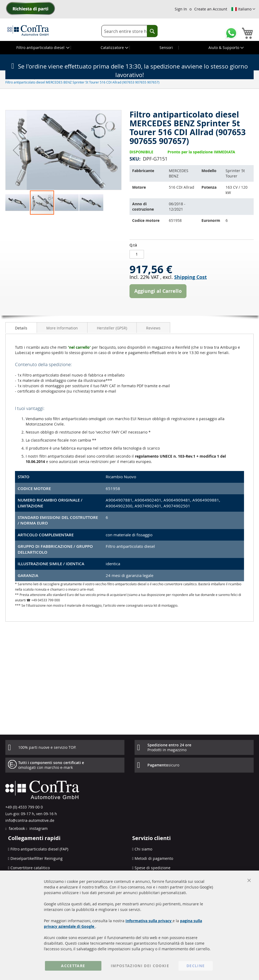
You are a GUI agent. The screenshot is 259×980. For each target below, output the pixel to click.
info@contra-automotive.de (30, 820)
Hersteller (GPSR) (112, 328)
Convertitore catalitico (30, 868)
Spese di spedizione (153, 868)
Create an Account (211, 9)
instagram (38, 828)
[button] (243, 9)
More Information (62, 328)
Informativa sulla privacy (149, 921)
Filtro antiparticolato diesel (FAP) (39, 849)
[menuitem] (42, 48)
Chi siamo (143, 849)
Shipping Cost (191, 277)
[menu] (129, 48)
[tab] (21, 328)
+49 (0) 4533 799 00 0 (24, 807)
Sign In (181, 9)
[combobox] (129, 31)
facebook (16, 828)
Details (21, 328)
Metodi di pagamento (154, 858)
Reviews (153, 328)
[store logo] (28, 30)
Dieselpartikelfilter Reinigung (37, 858)
